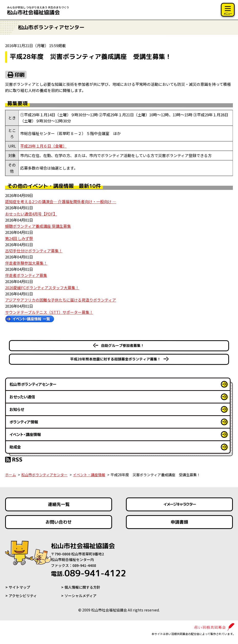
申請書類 (179, 522)
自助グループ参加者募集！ (123, 345)
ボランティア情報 (24, 422)
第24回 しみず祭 (19, 238)
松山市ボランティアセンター (33, 384)
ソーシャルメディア (80, 596)
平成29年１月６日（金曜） (43, 146)
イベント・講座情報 (25, 434)
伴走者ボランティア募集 (26, 275)
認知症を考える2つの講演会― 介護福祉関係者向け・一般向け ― (61, 201)
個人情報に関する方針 (82, 587)
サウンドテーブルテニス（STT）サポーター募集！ (49, 312)
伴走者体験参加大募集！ (26, 263)
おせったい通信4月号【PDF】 (31, 214)
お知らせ (17, 409)
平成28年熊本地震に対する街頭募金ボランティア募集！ (115, 359)
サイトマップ (19, 587)
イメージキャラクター (179, 504)
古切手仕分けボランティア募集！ (34, 251)
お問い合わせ (59, 522)
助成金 (15, 447)
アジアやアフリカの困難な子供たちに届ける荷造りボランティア (61, 300)
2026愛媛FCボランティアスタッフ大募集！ (42, 288)
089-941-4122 (90, 573)
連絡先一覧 (59, 504)
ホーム (10, 475)
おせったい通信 (22, 397)
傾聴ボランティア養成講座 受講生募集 (38, 226)
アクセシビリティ (23, 596)
